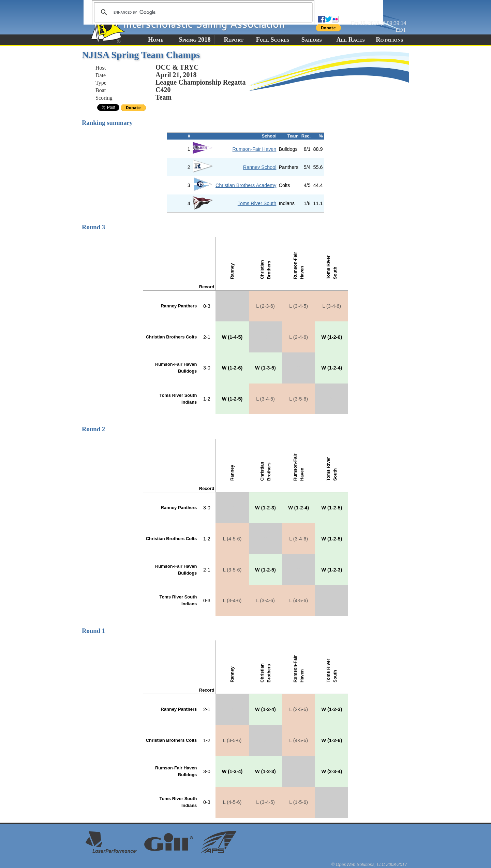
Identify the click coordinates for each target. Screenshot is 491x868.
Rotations (389, 40)
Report (234, 40)
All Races (350, 40)
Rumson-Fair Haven (255, 149)
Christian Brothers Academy (246, 185)
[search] (202, 12)
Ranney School (260, 167)
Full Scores (273, 40)
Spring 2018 (195, 40)
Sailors (312, 40)
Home (156, 40)
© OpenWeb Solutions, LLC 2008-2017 (369, 864)
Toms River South (257, 203)
